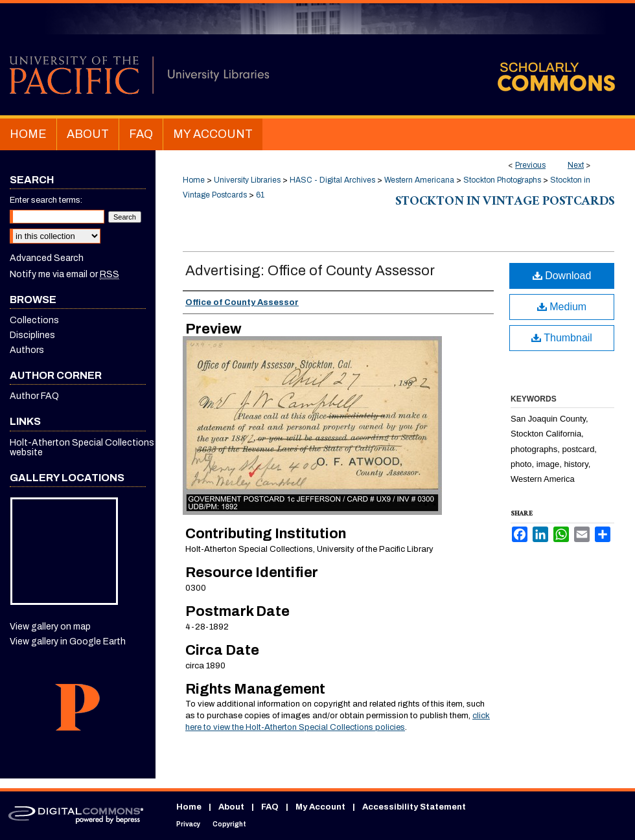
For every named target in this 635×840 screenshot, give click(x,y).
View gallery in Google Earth (68, 641)
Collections (34, 320)
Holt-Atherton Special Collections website (82, 448)
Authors (27, 350)
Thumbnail (562, 338)
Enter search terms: (46, 200)
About (231, 807)
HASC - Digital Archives (332, 180)
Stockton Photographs (502, 180)
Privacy (188, 824)
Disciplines (32, 335)
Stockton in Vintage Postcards (505, 203)
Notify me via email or (64, 274)
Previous (530, 165)
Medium (562, 307)
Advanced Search (47, 258)
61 (260, 195)
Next (576, 165)
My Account (320, 807)
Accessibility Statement (414, 807)
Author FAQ (34, 396)
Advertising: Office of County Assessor (310, 271)
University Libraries (247, 180)
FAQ (270, 807)
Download (562, 276)
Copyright (229, 824)
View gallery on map (50, 627)
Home (194, 180)
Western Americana (419, 180)
